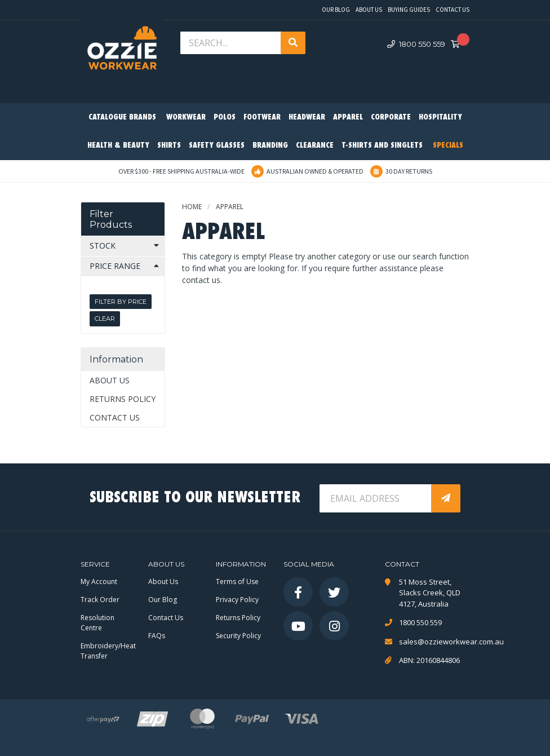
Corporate (391, 118)
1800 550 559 (416, 44)
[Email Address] (376, 498)
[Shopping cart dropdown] (459, 45)
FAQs (157, 636)
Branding (270, 146)
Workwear (186, 118)
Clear (105, 319)
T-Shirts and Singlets (382, 146)
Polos (225, 118)
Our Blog (336, 10)
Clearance (315, 146)
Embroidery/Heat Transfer (108, 651)
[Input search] (232, 43)
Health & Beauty (118, 146)
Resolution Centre (97, 623)
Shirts (169, 146)
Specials (448, 146)
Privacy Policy (237, 600)
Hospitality (440, 118)
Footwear (262, 118)
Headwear (307, 118)
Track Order (100, 600)
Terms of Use (237, 582)
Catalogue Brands (122, 118)
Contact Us (453, 10)
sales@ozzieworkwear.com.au (434, 642)
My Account (99, 582)
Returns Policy (123, 399)
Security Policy (238, 636)
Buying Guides (409, 10)
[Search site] (293, 43)
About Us (369, 10)
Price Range (115, 266)
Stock (103, 246)
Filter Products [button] (111, 219)
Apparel (348, 118)
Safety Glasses (217, 146)
